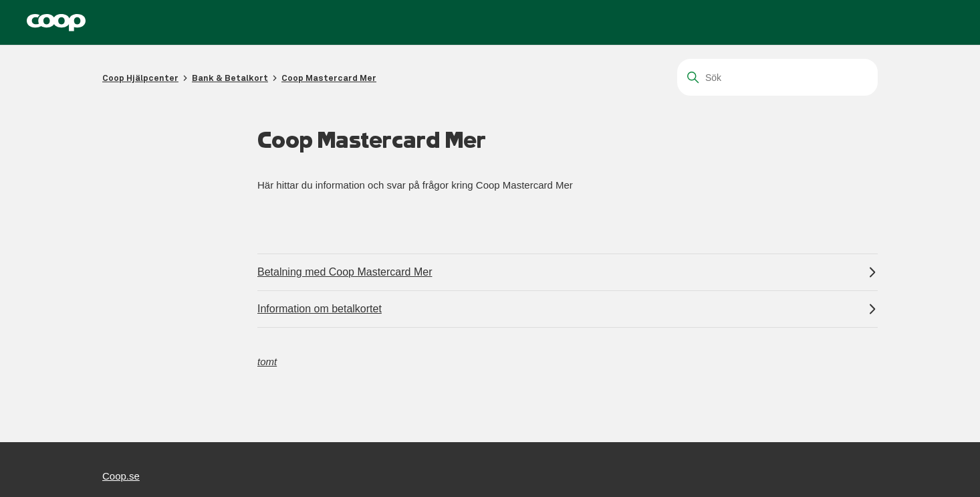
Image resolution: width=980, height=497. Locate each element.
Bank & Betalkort (230, 78)
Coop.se (121, 476)
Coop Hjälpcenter (140, 78)
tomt (267, 362)
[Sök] (777, 77)
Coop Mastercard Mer (329, 78)
